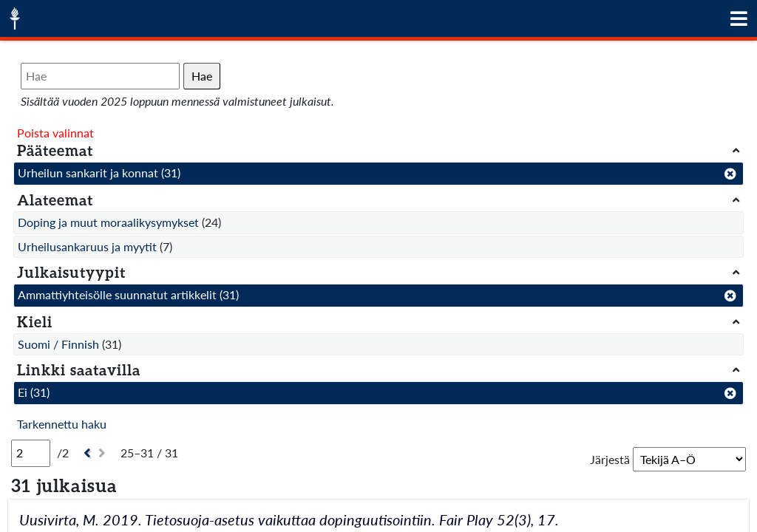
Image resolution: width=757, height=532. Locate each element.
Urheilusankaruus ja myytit (87, 246)
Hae (202, 76)
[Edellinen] (85, 453)
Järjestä (610, 459)
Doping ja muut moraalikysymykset (108, 222)
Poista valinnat (55, 133)
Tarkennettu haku (62, 424)
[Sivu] (31, 453)
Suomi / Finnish (58, 344)
